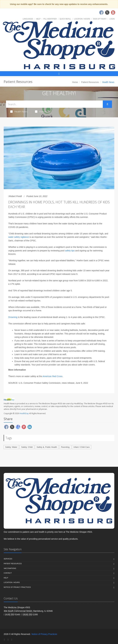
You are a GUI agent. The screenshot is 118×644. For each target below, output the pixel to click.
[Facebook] (4, 640)
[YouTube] (12, 640)
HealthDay (24, 413)
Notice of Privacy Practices (17, 587)
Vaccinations (10, 568)
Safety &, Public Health (47, 447)
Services (8, 559)
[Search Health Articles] (54, 104)
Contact (8, 573)
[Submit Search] (107, 104)
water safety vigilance (19, 237)
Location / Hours (82, 19)
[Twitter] (8, 640)
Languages (28, 19)
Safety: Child (27, 447)
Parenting (65, 447)
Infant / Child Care (82, 447)
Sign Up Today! (100, 19)
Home (75, 82)
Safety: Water (11, 447)
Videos (41, 111)
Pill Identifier (50, 19)
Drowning (13, 317)
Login (112, 19)
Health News (19, 111)
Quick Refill (65, 19)
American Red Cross (52, 376)
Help (38, 19)
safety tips (70, 251)
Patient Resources (90, 82)
